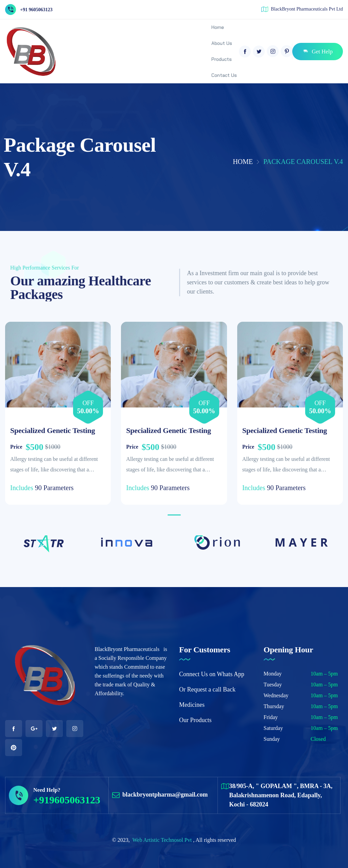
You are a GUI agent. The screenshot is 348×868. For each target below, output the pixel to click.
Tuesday (273, 685)
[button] (174, 515)
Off (88, 403)
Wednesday (276, 695)
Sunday (272, 739)
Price (16, 447)
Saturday (273, 728)
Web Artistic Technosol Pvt (163, 840)
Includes (22, 488)
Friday (271, 717)
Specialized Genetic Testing (53, 430)
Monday (273, 674)
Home (243, 162)
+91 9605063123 (36, 10)
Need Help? (47, 790)
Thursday (274, 706)
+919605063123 (67, 800)
